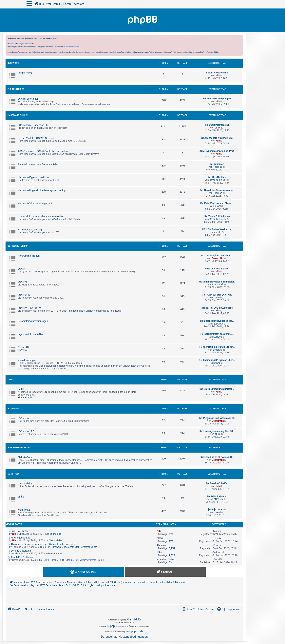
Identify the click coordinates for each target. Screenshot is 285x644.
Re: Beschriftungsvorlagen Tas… (217, 321)
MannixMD (134, 619)
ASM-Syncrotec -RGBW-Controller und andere (43, 151)
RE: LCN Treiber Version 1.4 (217, 229)
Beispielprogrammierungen (33, 321)
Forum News (25, 73)
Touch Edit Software (20, 557)
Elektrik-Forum (26, 457)
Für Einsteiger (16, 89)
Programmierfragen (29, 256)
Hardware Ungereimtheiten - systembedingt (42, 190)
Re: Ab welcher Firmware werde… (217, 190)
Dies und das (25, 484)
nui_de (218, 232)
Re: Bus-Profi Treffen (217, 483)
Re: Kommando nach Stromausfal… (217, 282)
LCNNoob (218, 499)
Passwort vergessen (141, 52)
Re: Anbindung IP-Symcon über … (217, 360)
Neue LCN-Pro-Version (217, 269)
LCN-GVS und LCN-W (30, 308)
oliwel (218, 206)
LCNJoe (218, 337)
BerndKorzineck (218, 180)
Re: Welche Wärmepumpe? (217, 99)
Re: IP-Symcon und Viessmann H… (217, 418)
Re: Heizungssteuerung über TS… (217, 431)
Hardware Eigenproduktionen (34, 177)
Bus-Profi (13, 63)
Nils (218, 75)
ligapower (218, 324)
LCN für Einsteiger (28, 99)
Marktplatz (24, 510)
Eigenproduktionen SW (30, 334)
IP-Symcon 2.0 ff (27, 431)
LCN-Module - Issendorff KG (34, 125)
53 (170, 562)
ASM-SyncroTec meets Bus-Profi (217, 151)
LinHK (11, 380)
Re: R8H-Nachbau (217, 177)
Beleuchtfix (218, 258)
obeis (218, 128)
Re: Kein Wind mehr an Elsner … (217, 203)
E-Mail (216, 52)
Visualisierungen (27, 360)
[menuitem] (232, 609)
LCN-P (21, 269)
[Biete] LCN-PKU (217, 510)
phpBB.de (137, 631)
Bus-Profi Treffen (19, 531)
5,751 (172, 548)
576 (171, 534)
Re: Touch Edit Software (217, 216)
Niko (33, 398)
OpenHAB (23, 347)
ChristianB (218, 284)
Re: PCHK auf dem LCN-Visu (217, 295)
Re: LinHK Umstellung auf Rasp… (217, 389)
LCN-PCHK (24, 295)
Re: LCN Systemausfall (217, 125)
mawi (218, 298)
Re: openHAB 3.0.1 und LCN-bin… (217, 347)
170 (171, 541)
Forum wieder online (217, 73)
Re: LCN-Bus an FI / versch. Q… (217, 457)
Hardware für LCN (18, 115)
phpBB (114, 626)
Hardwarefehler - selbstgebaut (35, 203)
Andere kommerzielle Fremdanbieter (38, 164)
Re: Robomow (217, 164)
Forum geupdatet (19, 538)
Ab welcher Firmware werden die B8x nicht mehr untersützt (42, 544)
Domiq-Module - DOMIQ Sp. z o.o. (36, 138)
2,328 (172, 555)
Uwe (218, 363)
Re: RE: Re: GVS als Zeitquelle (217, 308)
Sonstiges (14, 474)
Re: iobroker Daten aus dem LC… (217, 334)
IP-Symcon (14, 409)
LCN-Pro (22, 282)
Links (21, 497)
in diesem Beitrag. (74, 47)
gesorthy (218, 350)
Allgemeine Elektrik (19, 448)
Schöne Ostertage (19, 551)
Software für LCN (18, 246)
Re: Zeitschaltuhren (217, 497)
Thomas (218, 167)
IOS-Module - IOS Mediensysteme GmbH (41, 216)
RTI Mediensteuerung (30, 230)
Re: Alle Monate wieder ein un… (217, 138)
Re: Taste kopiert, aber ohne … (217, 256)
